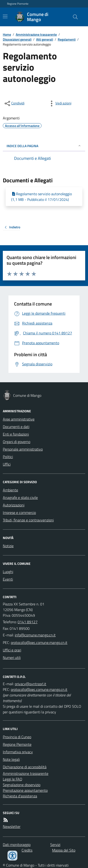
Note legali (11, 759)
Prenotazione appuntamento (25, 790)
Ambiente (10, 490)
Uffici (7, 464)
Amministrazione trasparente (36, 34)
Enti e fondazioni (16, 434)
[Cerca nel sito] (73, 17)
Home (7, 34)
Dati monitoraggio (17, 845)
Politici (8, 457)
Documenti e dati (16, 427)
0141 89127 (28, 622)
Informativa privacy (18, 752)
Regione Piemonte (18, 4)
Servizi (55, 845)
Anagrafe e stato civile (20, 497)
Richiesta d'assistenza (20, 796)
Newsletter (12, 826)
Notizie (8, 546)
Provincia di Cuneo (17, 737)
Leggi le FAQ (13, 779)
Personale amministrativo (23, 449)
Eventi (8, 579)
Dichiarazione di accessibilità (25, 767)
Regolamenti (67, 39)
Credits (27, 850)
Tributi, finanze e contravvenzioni (28, 520)
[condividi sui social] (14, 103)
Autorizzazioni (14, 505)
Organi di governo (17, 442)
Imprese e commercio (19, 512)
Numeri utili (12, 658)
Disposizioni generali (17, 39)
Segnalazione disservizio (22, 785)
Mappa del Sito (64, 850)
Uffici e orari (12, 650)
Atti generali (45, 39)
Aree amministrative (19, 419)
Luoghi (8, 572)
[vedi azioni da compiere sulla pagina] (60, 103)
